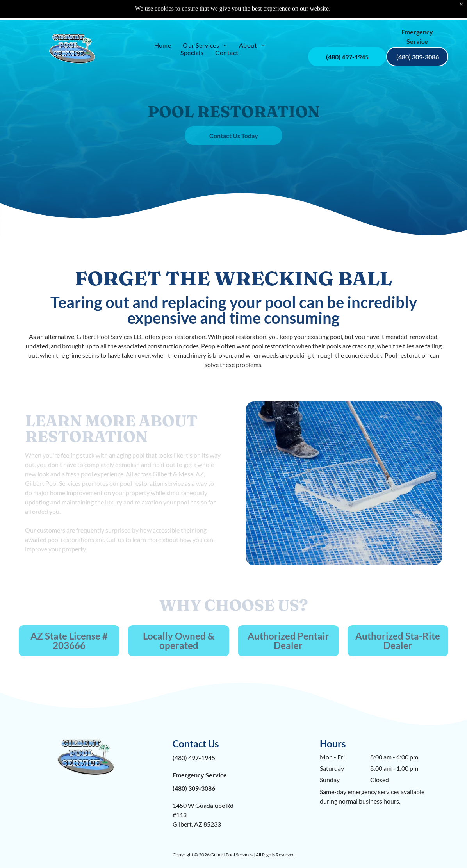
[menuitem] (163, 26)
